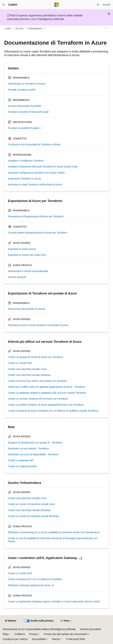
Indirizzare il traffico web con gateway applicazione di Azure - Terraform (47, 387)
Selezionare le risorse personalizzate (28, 271)
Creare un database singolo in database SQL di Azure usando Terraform (47, 393)
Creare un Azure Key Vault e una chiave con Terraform (37, 381)
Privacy (33, 634)
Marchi (56, 639)
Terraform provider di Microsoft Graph (28, 112)
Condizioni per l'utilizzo (15, 639)
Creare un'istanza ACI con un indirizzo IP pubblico (35, 579)
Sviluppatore (35, 28)
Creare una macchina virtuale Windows (29, 375)
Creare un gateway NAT (21, 460)
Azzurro (20, 28)
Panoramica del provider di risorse (26, 309)
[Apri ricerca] (98, 5)
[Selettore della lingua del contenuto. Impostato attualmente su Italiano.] (11, 621)
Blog (5, 634)
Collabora (20, 634)
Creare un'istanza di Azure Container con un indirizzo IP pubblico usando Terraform (53, 411)
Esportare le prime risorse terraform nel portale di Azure (38, 325)
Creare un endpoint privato (22, 466)
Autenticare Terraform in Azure (24, 179)
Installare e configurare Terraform (26, 161)
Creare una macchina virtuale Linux (27, 369)
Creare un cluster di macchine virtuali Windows (33, 516)
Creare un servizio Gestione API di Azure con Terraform (38, 399)
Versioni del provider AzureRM (24, 106)
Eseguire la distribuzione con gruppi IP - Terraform (35, 443)
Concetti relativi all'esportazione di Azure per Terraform (38, 233)
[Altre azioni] (106, 28)
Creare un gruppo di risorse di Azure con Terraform (35, 357)
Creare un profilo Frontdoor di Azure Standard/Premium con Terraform (46, 405)
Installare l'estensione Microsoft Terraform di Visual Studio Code (43, 167)
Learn (8, 28)
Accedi (107, 5)
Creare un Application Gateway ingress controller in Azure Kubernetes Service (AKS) (54, 601)
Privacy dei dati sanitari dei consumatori (66, 634)
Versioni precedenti (90, 629)
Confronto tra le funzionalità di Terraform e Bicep (34, 144)
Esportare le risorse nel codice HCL (27, 255)
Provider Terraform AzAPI (22, 90)
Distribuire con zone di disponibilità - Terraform (33, 454)
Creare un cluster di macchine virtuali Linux (31, 504)
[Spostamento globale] (4, 5)
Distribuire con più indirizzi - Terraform (28, 449)
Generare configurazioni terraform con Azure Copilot (36, 173)
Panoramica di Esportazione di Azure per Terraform (36, 216)
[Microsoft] (57, 5)
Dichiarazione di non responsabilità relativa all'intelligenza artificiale (39, 629)
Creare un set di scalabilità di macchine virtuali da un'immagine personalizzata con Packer (53, 540)
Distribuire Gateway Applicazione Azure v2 (31, 585)
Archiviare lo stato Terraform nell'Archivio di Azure (35, 185)
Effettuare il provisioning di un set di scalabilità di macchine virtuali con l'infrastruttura (54, 532)
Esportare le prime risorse (22, 249)
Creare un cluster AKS (20, 363)
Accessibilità (39, 639)
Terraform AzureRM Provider (23, 128)
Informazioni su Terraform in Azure (27, 84)
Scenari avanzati (17, 277)
